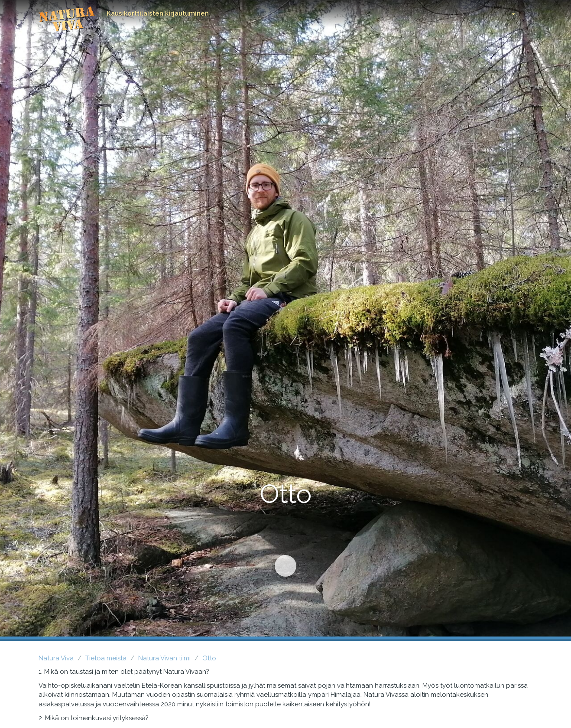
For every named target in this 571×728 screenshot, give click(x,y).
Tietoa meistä (106, 658)
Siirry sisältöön (282, 562)
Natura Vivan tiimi (164, 658)
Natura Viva (56, 658)
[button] (507, 12)
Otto (209, 658)
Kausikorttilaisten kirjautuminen (158, 13)
